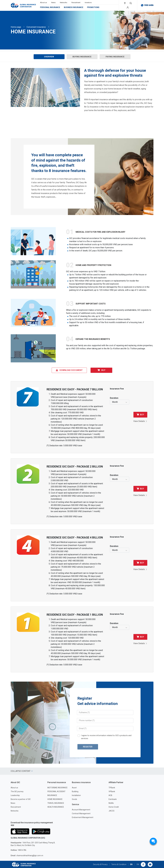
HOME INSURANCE (55, 799)
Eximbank (113, 799)
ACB (110, 795)
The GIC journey (17, 791)
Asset (74, 788)
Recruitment (76, 3)
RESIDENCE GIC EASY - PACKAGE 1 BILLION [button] (75, 615)
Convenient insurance (36, 27)
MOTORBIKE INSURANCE (57, 788)
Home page (16, 27)
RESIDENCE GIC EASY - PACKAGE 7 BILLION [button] (75, 389)
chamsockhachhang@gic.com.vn (27, 856)
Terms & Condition (119, 864)
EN (131, 864)
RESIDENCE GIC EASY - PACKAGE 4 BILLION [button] (75, 538)
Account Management (81, 810)
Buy (101, 370)
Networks (64, 3)
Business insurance (74, 7)
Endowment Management (83, 817)
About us (43, 3)
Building (75, 791)
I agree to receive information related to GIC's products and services (106, 737)
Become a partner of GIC (21, 799)
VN (138, 864)
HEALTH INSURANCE (56, 807)
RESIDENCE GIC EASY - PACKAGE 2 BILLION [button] (75, 467)
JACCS (112, 811)
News (53, 3)
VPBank (112, 791)
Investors (88, 3)
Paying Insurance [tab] (115, 57)
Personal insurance (50, 7)
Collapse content (22, 771)
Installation (76, 795)
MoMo (111, 803)
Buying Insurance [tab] (82, 57)
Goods (74, 799)
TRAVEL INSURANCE (56, 803)
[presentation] (49, 57)
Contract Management (81, 814)
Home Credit (114, 807)
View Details (140, 421)
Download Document (69, 370)
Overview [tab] (49, 57)
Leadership (15, 795)
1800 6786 (18, 850)
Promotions (93, 7)
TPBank (112, 788)
